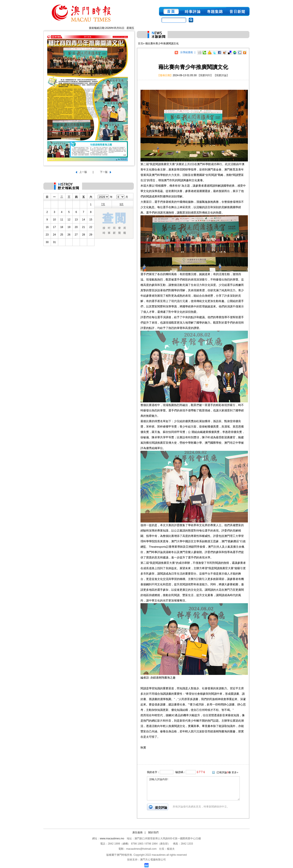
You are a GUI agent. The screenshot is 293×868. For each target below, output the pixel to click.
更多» (235, 772)
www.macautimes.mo (112, 839)
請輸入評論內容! (193, 788)
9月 (122, 204)
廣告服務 (137, 832)
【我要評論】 (221, 75)
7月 (103, 204)
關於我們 (153, 832)
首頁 (140, 43)
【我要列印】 (205, 75)
